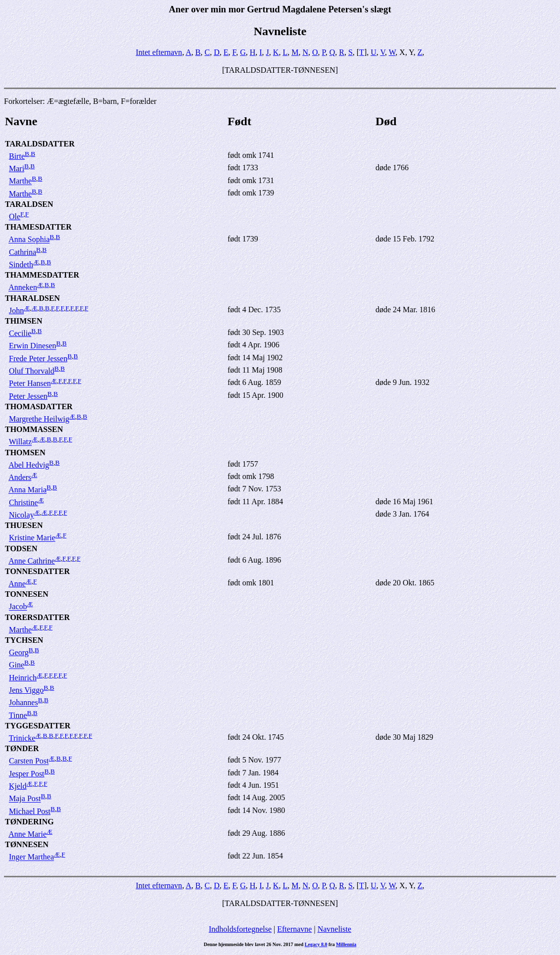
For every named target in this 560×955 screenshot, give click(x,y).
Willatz (20, 442)
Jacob (18, 607)
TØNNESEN (27, 844)
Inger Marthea (31, 857)
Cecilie (20, 333)
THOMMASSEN (34, 429)
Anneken (23, 288)
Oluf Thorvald (32, 371)
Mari (17, 168)
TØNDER (22, 748)
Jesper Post (27, 774)
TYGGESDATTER (38, 726)
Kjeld (18, 786)
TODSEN (21, 549)
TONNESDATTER (37, 571)
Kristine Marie (32, 538)
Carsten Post (29, 761)
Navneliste (334, 929)
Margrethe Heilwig (39, 419)
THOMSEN (25, 453)
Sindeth (21, 264)
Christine (23, 502)
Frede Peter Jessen (38, 358)
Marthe (20, 181)
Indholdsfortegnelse (240, 929)
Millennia (346, 944)
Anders (20, 477)
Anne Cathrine (32, 561)
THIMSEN (24, 321)
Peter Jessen (28, 396)
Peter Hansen (30, 384)
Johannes (23, 703)
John (16, 310)
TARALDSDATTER (40, 144)
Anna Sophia (29, 240)
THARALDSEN (32, 298)
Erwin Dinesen (33, 346)
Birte (17, 156)
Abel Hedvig (29, 465)
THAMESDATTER (38, 227)
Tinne (18, 715)
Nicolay (22, 515)
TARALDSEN (29, 204)
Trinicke (22, 738)
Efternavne (294, 929)
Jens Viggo (26, 690)
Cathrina (23, 252)
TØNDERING (29, 822)
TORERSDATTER (37, 617)
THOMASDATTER (39, 406)
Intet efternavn (159, 52)
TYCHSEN (24, 640)
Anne (17, 584)
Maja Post (25, 799)
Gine (17, 665)
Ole (15, 216)
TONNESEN (27, 594)
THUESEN (24, 525)
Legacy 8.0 (316, 944)
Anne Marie (27, 834)
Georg (19, 652)
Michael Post (30, 811)
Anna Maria (27, 490)
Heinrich (23, 678)
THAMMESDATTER (42, 275)
